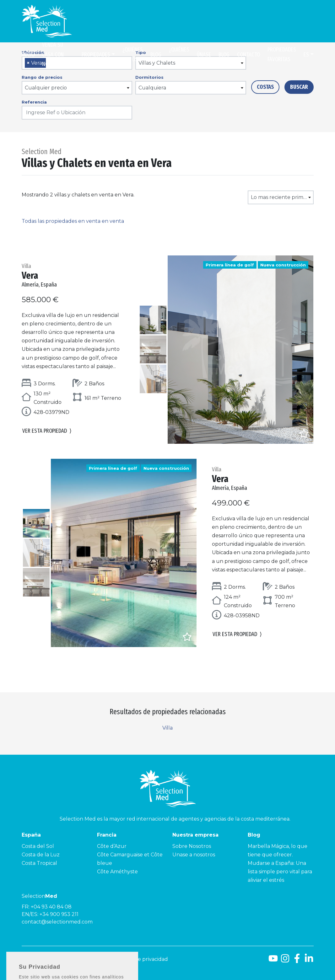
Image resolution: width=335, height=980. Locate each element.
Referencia (34, 102)
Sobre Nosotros (192, 846)
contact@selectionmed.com (57, 922)
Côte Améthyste (117, 872)
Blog (156, 55)
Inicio (28, 55)
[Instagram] (285, 961)
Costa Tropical (39, 863)
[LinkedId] (309, 961)
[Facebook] (297, 961)
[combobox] (77, 88)
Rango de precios (42, 77)
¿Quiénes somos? (133, 54)
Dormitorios (149, 77)
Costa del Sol (38, 846)
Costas (265, 87)
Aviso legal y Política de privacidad (125, 959)
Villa (167, 728)
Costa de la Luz (41, 855)
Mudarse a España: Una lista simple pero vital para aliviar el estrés (280, 872)
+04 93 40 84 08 (51, 907)
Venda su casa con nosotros (54, 54)
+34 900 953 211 (59, 914)
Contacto (249, 55)
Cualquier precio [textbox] (46, 88)
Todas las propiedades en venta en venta (73, 221)
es (306, 55)
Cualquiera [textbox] (152, 88)
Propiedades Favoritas (282, 54)
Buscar (299, 87)
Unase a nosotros (194, 855)
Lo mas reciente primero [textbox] (281, 197)
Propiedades (96, 55)
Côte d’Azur (112, 846)
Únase (204, 55)
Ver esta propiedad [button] (47, 431)
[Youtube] (273, 961)
